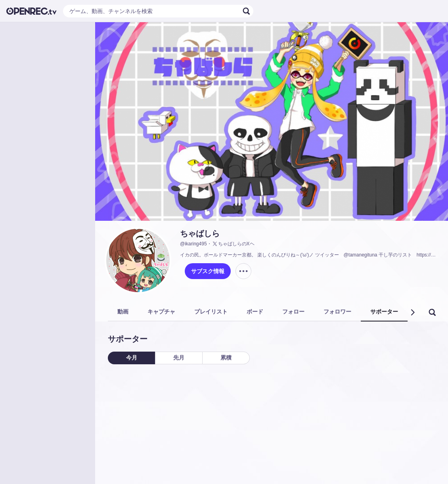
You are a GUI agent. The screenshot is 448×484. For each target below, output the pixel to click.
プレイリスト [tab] (211, 312)
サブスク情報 (208, 271)
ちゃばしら (200, 233)
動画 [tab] (123, 312)
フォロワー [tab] (337, 312)
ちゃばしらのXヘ (233, 244)
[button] (412, 312)
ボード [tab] (255, 312)
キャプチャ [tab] (161, 312)
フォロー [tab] (293, 312)
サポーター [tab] (384, 312)
